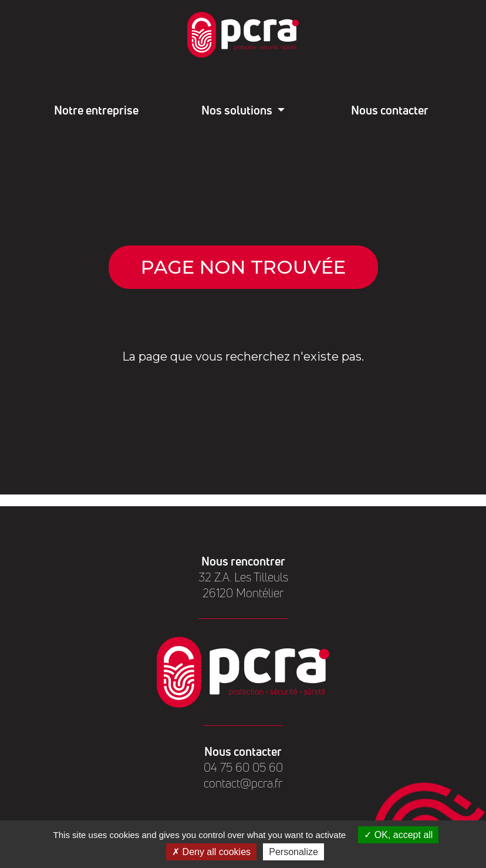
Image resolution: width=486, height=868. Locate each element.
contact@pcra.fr (243, 783)
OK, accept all (398, 835)
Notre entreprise (96, 110)
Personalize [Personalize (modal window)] (293, 852)
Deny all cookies (211, 852)
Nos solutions (238, 110)
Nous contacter (390, 110)
